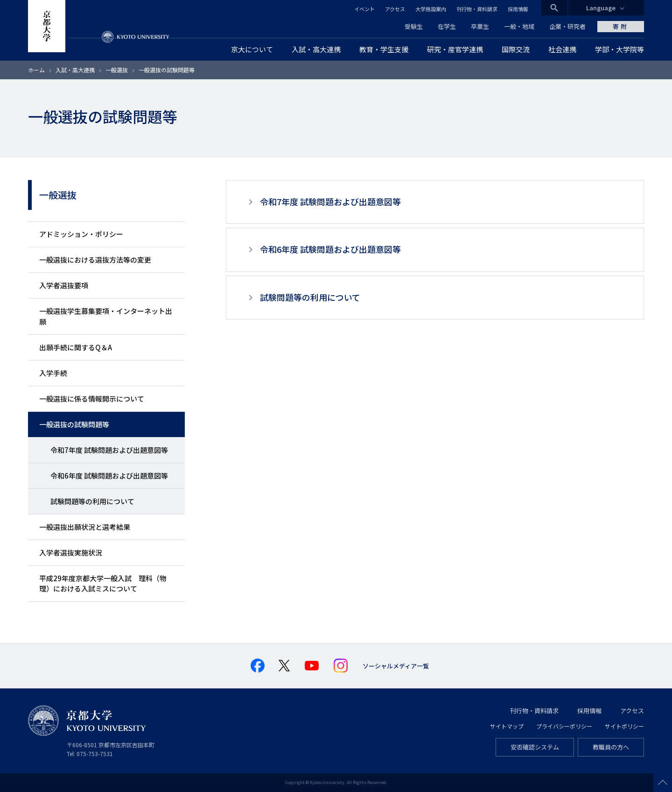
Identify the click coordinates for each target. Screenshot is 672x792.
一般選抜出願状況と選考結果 (85, 527)
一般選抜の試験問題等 (74, 424)
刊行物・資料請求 (477, 9)
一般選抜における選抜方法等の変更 (95, 260)
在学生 (447, 26)
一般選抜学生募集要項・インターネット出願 (106, 316)
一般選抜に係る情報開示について (92, 399)
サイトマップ (507, 726)
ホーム (36, 70)
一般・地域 (519, 26)
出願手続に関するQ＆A (76, 347)
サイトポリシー (624, 726)
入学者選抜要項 (64, 285)
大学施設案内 (431, 9)
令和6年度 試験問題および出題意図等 (109, 476)
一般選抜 (117, 70)
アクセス (395, 9)
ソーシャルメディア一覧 (396, 666)
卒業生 (480, 26)
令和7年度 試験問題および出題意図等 (109, 450)
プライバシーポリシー (564, 726)
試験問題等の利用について (92, 501)
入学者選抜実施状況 (71, 552)
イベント (364, 9)
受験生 (414, 26)
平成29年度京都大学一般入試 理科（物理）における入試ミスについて (103, 583)
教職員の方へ (611, 747)
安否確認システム (535, 747)
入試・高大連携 (75, 70)
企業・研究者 (567, 26)
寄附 (621, 26)
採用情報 (518, 9)
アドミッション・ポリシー (81, 234)
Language (601, 8)
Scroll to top (663, 783)
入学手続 (53, 373)
